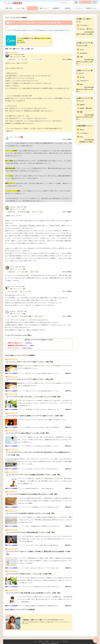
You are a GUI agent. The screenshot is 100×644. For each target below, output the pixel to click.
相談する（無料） (85, 2)
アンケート (79, 8)
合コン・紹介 (21, 8)
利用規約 (47, 639)
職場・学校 (9, 8)
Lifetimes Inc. (48, 641)
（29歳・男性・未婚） (19, 310)
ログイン (94, 2)
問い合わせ (65, 639)
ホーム (36, 639)
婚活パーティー (44, 8)
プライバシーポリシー (56, 639)
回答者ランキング (91, 8)
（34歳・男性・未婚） (17, 53)
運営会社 (41, 639)
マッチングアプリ (32, 8)
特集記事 (68, 8)
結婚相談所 (56, 8)
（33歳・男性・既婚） (18, 206)
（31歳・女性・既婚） (18, 266)
